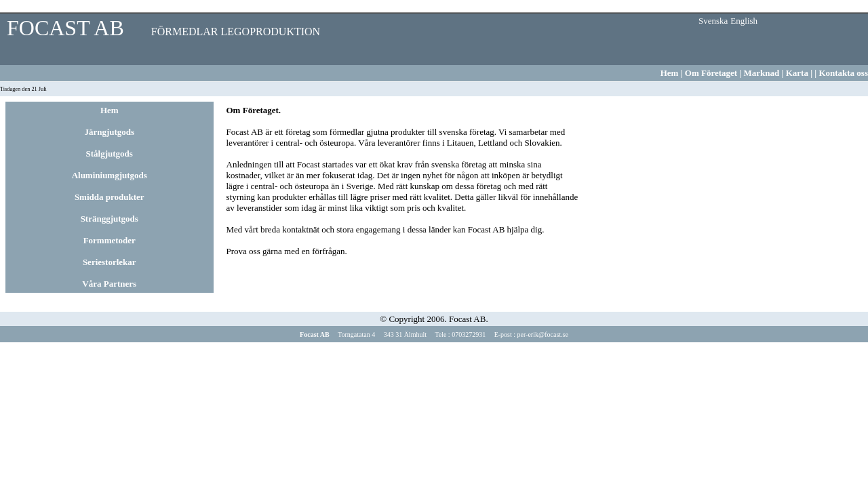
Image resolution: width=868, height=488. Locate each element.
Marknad (760, 73)
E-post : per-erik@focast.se (530, 334)
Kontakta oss (843, 73)
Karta (798, 73)
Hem (670, 73)
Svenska (713, 21)
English (744, 21)
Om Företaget (712, 73)
